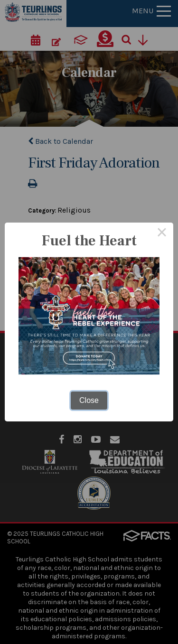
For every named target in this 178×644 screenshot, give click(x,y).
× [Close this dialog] (162, 234)
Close (89, 400)
